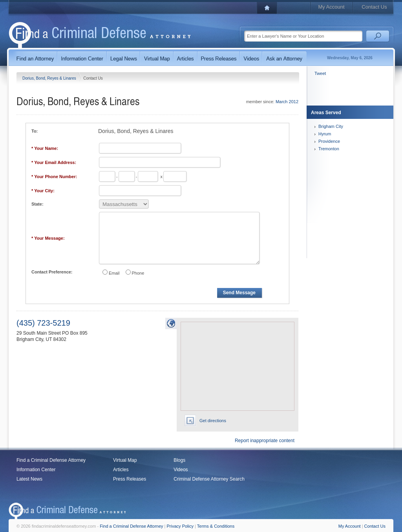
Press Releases (130, 479)
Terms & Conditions (216, 526)
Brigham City (331, 126)
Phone (138, 273)
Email (114, 273)
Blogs (179, 460)
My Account (331, 7)
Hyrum (325, 134)
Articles (121, 470)
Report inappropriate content (265, 441)
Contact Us (374, 7)
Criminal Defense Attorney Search (209, 479)
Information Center (36, 470)
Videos (181, 470)
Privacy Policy (180, 526)
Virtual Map (125, 460)
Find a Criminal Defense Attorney (51, 460)
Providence (329, 141)
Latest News (29, 479)
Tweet (320, 73)
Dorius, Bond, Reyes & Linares (50, 78)
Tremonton (329, 149)
